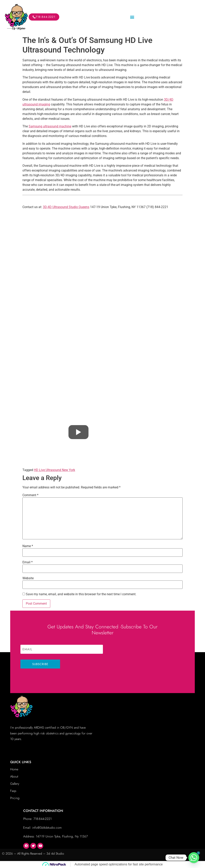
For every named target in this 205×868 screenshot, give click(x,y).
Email (28, 562)
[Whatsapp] (194, 858)
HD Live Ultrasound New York (54, 470)
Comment (30, 495)
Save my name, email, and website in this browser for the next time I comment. (81, 594)
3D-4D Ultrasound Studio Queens (66, 207)
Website (28, 578)
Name (28, 546)
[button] (132, 17)
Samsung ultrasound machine (50, 126)
